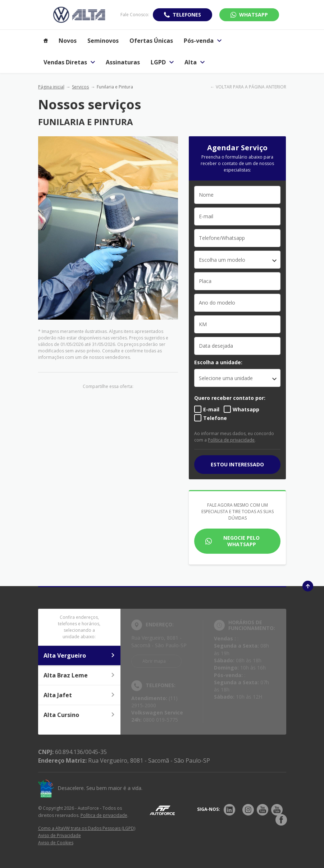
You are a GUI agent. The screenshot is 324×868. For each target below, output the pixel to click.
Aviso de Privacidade (60, 835)
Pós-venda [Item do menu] (203, 41)
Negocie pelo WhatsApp (241, 541)
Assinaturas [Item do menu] (123, 62)
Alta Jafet (79, 695)
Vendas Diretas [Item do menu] (69, 62)
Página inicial (51, 87)
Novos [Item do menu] (68, 41)
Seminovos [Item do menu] (103, 41)
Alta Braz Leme (79, 675)
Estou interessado (237, 464)
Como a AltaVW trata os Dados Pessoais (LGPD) (87, 828)
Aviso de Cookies (56, 843)
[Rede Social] (229, 810)
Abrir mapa (154, 661)
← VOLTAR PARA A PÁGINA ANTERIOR (248, 87)
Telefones (187, 15)
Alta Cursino (79, 715)
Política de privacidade (231, 440)
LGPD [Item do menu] (162, 62)
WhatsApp (254, 15)
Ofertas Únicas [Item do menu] (151, 41)
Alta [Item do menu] (195, 62)
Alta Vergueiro (79, 655)
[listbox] (237, 378)
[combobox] (237, 260)
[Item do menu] (46, 41)
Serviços (80, 87)
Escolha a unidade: (218, 362)
